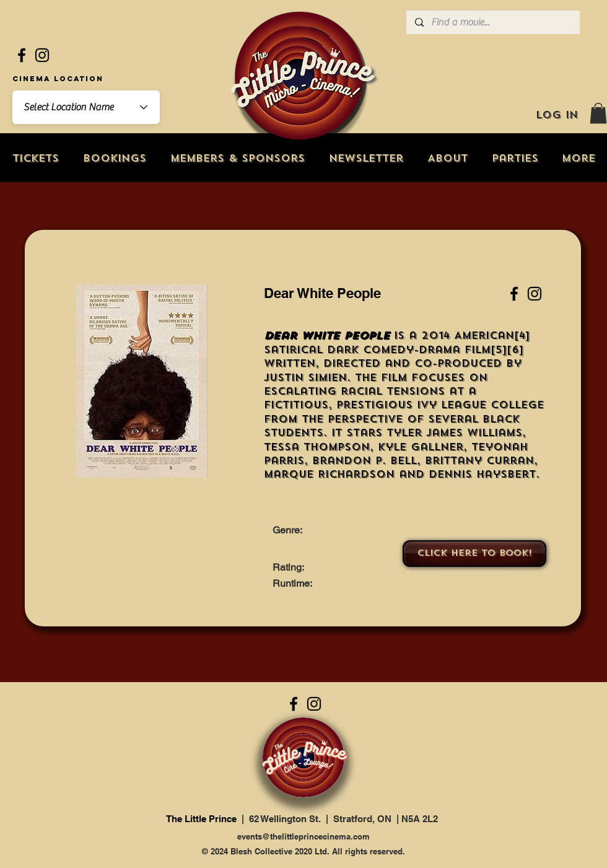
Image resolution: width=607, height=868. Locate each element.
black (501, 419)
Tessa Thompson (317, 447)
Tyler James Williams (454, 433)
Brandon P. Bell (365, 461)
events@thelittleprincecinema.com (303, 836)
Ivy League (452, 405)
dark (343, 350)
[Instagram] (42, 55)
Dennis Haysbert (482, 474)
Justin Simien (305, 378)
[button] (598, 113)
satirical (293, 350)
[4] (522, 335)
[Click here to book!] (474, 554)
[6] (515, 350)
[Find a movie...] (492, 22)
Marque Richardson (329, 474)
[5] (499, 350)
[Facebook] (22, 55)
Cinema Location (58, 79)
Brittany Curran (479, 461)
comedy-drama (412, 350)
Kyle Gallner (421, 447)
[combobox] (86, 107)
